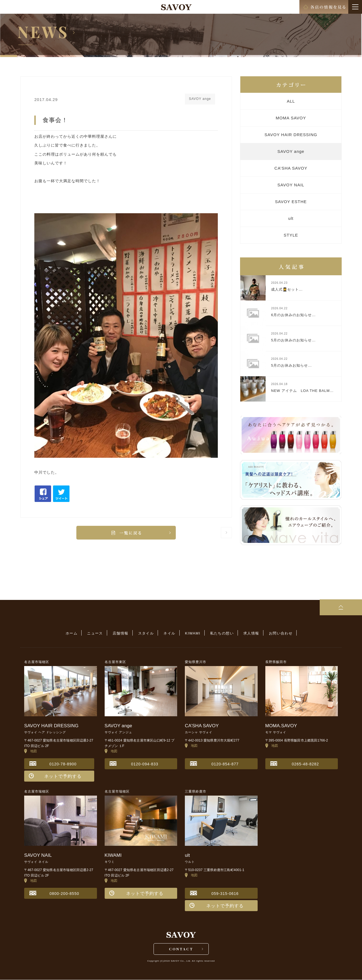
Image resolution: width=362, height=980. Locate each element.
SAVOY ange (291, 151)
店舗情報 (122, 633)
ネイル (169, 633)
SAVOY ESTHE (291, 202)
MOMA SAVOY (291, 118)
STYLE (291, 235)
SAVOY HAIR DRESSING (291, 135)
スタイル (147, 633)
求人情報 (249, 633)
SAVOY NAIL (291, 185)
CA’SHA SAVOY (291, 168)
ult (291, 218)
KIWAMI (192, 633)
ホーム (74, 633)
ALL (291, 101)
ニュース (97, 633)
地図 (31, 751)
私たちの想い (221, 633)
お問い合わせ (278, 633)
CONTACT (181, 949)
